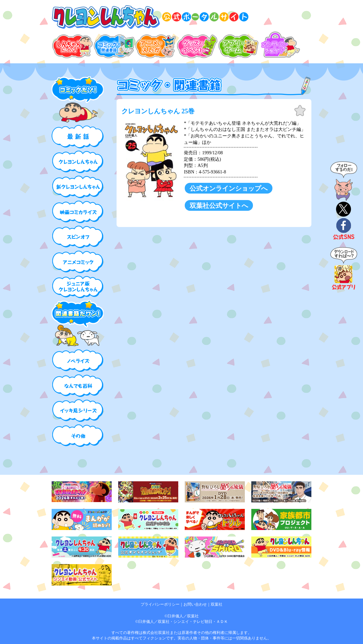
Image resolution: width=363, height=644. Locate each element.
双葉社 (217, 604)
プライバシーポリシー (160, 604)
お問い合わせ (195, 604)
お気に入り (300, 111)
